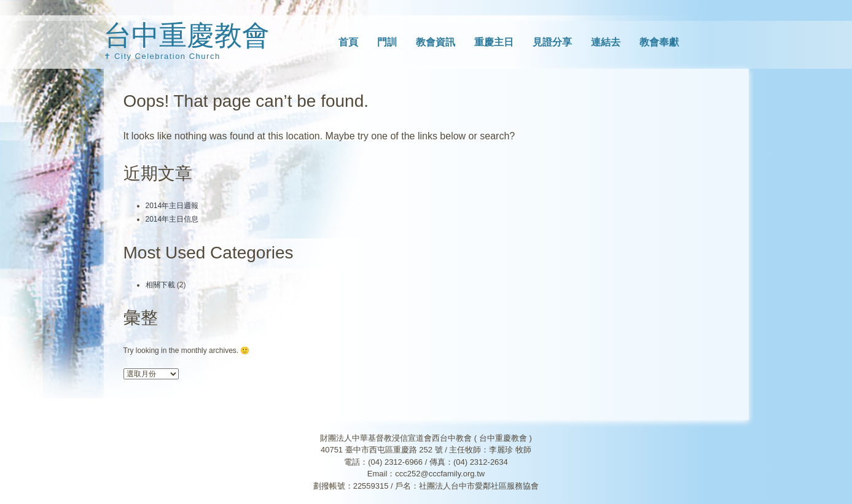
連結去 (606, 42)
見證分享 (552, 42)
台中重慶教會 (187, 35)
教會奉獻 (659, 42)
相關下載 (160, 285)
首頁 (348, 42)
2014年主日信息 (172, 219)
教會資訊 (436, 42)
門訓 (387, 42)
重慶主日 (494, 42)
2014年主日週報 (172, 206)
